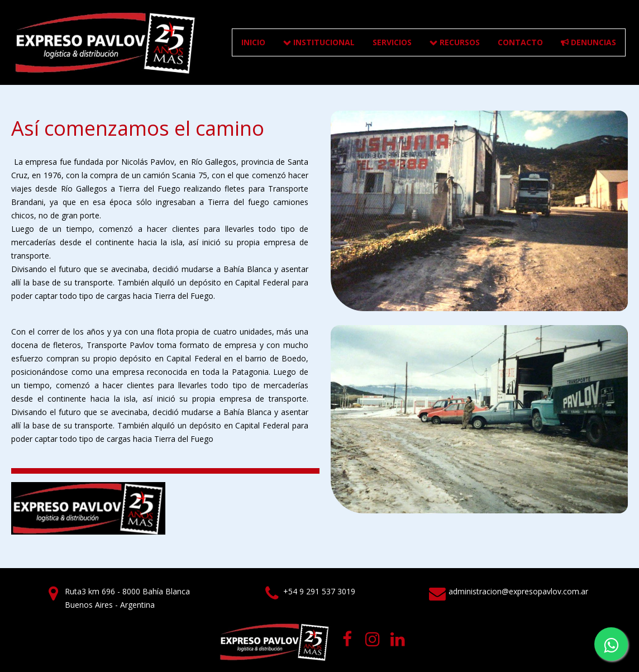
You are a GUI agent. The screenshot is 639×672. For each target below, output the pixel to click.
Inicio (253, 42)
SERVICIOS (392, 42)
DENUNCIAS (588, 42)
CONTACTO (520, 42)
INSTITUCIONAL (319, 42)
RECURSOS (455, 42)
